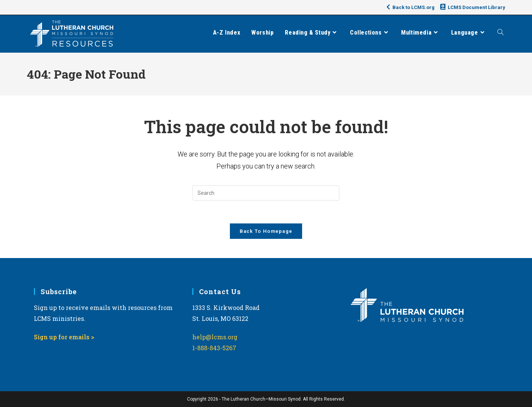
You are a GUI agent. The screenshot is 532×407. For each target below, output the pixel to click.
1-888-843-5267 (214, 348)
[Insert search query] (266, 193)
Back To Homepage (266, 231)
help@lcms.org (215, 337)
